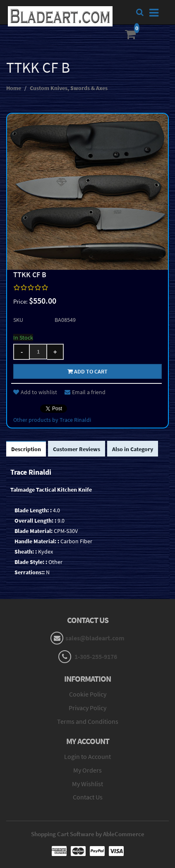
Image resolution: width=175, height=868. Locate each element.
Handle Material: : (37, 541)
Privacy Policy (87, 708)
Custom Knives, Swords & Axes (69, 88)
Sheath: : (26, 552)
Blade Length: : (33, 510)
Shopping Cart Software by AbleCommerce (88, 834)
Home (14, 88)
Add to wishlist (35, 392)
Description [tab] (26, 449)
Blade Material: (34, 531)
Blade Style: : (31, 562)
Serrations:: (30, 572)
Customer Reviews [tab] (77, 449)
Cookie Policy (88, 694)
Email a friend (85, 392)
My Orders (87, 770)
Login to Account (87, 756)
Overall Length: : (35, 521)
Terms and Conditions (88, 721)
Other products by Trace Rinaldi (52, 420)
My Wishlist (87, 784)
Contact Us (88, 797)
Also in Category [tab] (133, 449)
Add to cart (87, 371)
